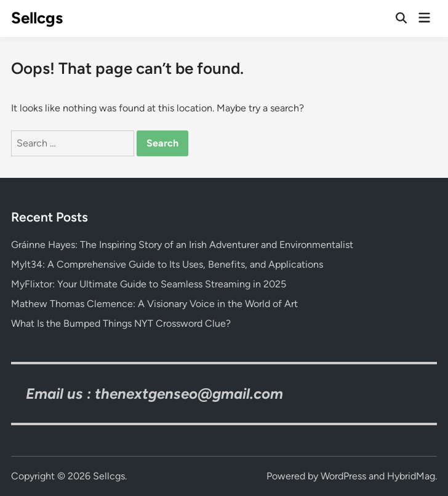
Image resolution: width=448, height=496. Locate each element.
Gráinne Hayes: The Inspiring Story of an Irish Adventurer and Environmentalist (182, 245)
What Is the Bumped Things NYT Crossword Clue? (121, 323)
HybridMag (411, 476)
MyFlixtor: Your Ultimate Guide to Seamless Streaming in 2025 (149, 284)
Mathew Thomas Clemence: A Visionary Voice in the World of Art (154, 304)
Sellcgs (37, 18)
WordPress (343, 476)
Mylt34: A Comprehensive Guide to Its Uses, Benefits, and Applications (167, 264)
